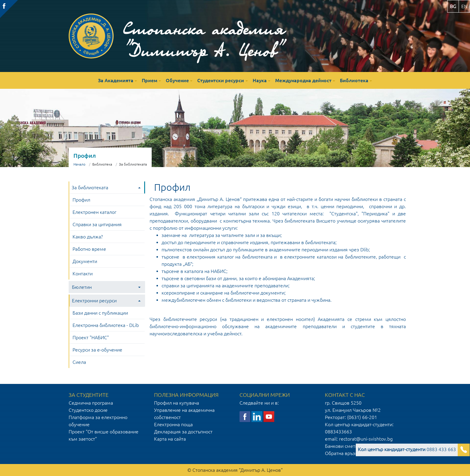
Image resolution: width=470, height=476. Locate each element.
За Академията (116, 80)
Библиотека (354, 80)
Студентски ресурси (221, 80)
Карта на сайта (170, 439)
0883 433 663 (407, 449)
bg (453, 6)
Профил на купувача (177, 403)
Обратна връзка (342, 453)
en (464, 6)
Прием (150, 80)
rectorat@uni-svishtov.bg (366, 439)
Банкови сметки (343, 446)
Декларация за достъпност (183, 432)
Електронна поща (173, 424)
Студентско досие (88, 410)
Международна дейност (303, 80)
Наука (260, 80)
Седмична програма (91, 403)
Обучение (177, 80)
